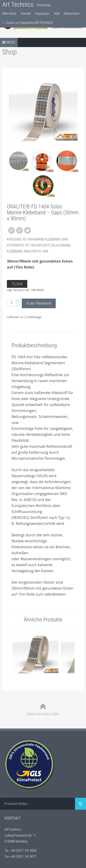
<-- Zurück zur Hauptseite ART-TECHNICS (28, 23)
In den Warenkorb (39, 303)
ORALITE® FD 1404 (36, 251)
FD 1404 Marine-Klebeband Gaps (45, 239)
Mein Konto (9, 14)
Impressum (42, 14)
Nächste (70, 651)
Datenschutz (72, 14)
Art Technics (18, 4)
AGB (57, 14)
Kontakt (26, 14)
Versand (18, 290)
